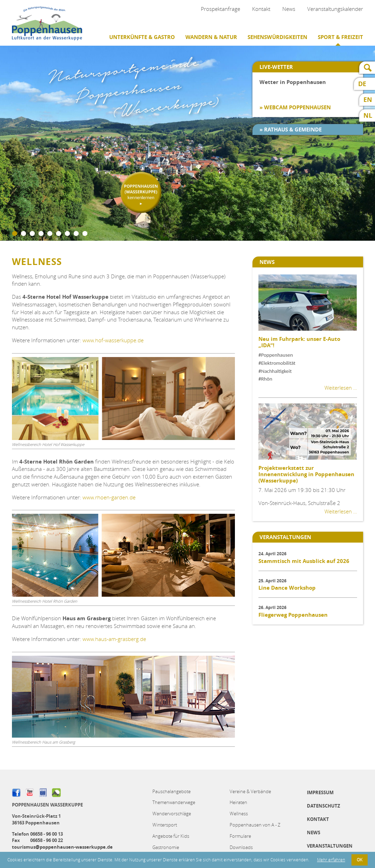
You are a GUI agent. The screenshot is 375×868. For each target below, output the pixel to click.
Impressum (320, 792)
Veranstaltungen (330, 846)
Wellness (239, 814)
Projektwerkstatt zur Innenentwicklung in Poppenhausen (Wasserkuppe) (306, 474)
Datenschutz (324, 806)
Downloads (241, 847)
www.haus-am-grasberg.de (114, 639)
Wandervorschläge (172, 814)
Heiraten (238, 802)
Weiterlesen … (341, 388)
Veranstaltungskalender (335, 9)
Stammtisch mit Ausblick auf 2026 (304, 561)
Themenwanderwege (174, 802)
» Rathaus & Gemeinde (291, 129)
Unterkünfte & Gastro (142, 37)
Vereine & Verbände (250, 791)
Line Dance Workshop (287, 588)
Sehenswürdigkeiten (277, 37)
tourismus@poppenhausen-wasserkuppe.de (62, 847)
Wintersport (165, 825)
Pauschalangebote (172, 791)
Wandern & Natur (211, 37)
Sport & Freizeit (340, 37)
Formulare (240, 836)
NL (368, 115)
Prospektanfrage (221, 9)
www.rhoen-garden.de (109, 497)
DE (362, 84)
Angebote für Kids (171, 836)
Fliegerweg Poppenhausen (293, 615)
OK (360, 860)
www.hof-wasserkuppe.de (113, 340)
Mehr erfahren (331, 860)
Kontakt (261, 9)
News (289, 9)
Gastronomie (166, 847)
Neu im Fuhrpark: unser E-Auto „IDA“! (299, 342)
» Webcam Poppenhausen (295, 107)
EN (368, 100)
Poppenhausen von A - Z (255, 825)
